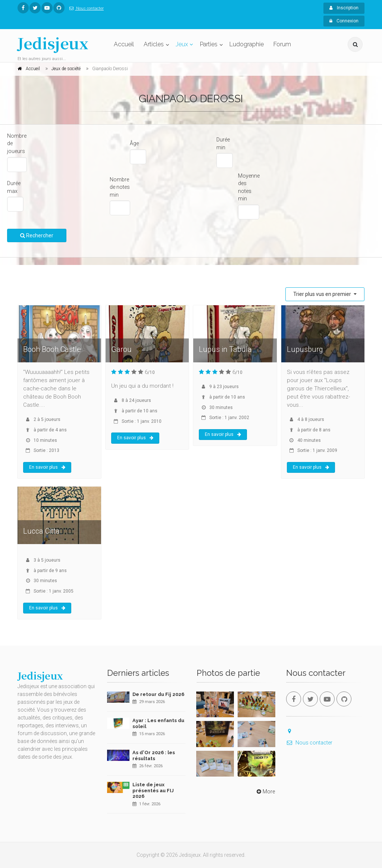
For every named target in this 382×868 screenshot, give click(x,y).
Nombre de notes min (120, 187)
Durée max (14, 187)
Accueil (124, 44)
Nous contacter (85, 8)
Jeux (182, 44)
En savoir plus (47, 467)
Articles (154, 44)
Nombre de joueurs (17, 143)
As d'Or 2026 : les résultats (154, 755)
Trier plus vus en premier (323, 294)
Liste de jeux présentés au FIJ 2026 (153, 790)
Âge (134, 143)
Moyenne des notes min (249, 187)
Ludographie (247, 44)
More (265, 791)
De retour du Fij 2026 (158, 694)
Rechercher (37, 235)
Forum (282, 44)
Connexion (344, 21)
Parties (209, 44)
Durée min (223, 143)
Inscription (344, 8)
